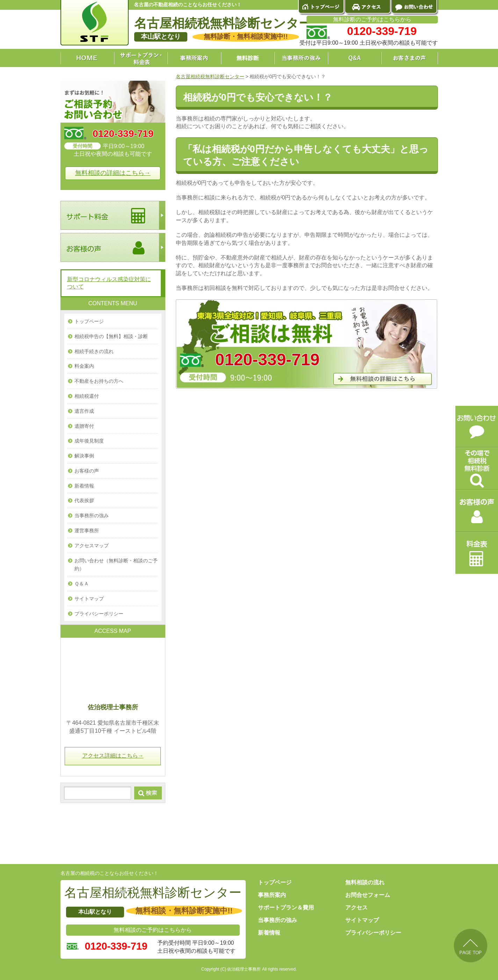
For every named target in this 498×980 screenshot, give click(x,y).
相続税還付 (87, 396)
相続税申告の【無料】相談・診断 (111, 336)
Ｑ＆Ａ (82, 584)
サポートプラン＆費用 (286, 908)
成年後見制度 (89, 441)
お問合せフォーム (368, 895)
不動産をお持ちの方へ (99, 381)
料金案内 (84, 366)
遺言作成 (84, 411)
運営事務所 (87, 531)
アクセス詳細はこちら (113, 756)
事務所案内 (272, 895)
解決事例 (84, 456)
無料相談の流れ (365, 882)
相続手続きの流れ (94, 351)
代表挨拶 (84, 500)
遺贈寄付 (84, 426)
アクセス (356, 908)
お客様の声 (87, 471)
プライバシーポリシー (99, 614)
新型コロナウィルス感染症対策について (109, 283)
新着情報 (84, 486)
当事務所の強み (92, 515)
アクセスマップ (92, 546)
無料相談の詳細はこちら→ (113, 173)
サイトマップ (89, 599)
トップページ (89, 321)
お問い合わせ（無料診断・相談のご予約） (116, 565)
